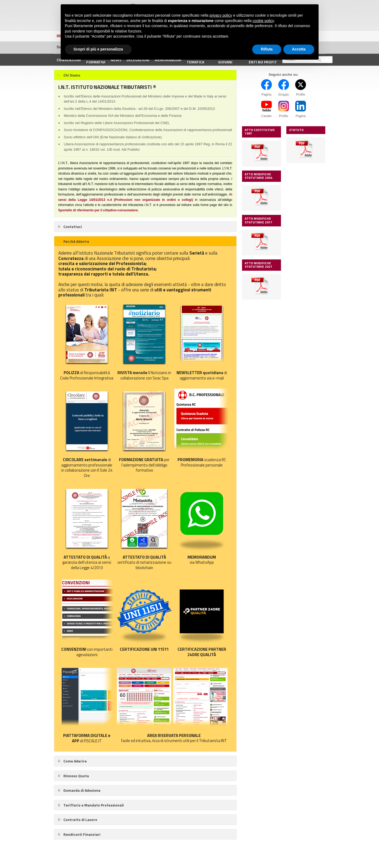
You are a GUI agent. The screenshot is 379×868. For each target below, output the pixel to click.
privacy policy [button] (221, 15)
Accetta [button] (299, 49)
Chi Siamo (72, 75)
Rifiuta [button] (267, 49)
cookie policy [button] (263, 21)
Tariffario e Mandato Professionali (94, 805)
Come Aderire (75, 761)
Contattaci (73, 227)
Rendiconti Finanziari (82, 834)
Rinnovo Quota (76, 776)
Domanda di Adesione (82, 790)
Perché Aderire (76, 241)
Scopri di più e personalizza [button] (98, 49)
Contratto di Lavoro (80, 820)
